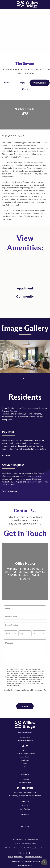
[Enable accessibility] (44, 862)
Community (25, 296)
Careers (25, 806)
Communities (25, 737)
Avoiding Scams (25, 782)
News (25, 763)
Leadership (25, 760)
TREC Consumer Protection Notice (25, 844)
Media (25, 766)
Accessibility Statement (34, 857)
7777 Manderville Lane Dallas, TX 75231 (25, 69)
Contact (8, 83)
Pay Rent (6, 455)
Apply (22, 83)
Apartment (25, 288)
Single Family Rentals (25, 740)
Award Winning (25, 757)
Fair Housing (19, 857)
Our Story (25, 750)
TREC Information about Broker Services (25, 840)
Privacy (11, 857)
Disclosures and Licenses (30, 861)
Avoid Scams (15, 861)
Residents (25, 779)
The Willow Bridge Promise (25, 754)
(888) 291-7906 (25, 73)
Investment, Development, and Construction (25, 796)
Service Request (10, 491)
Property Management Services (25, 792)
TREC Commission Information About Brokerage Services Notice (25, 848)
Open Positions (25, 809)
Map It (25, 89)
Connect (25, 815)
